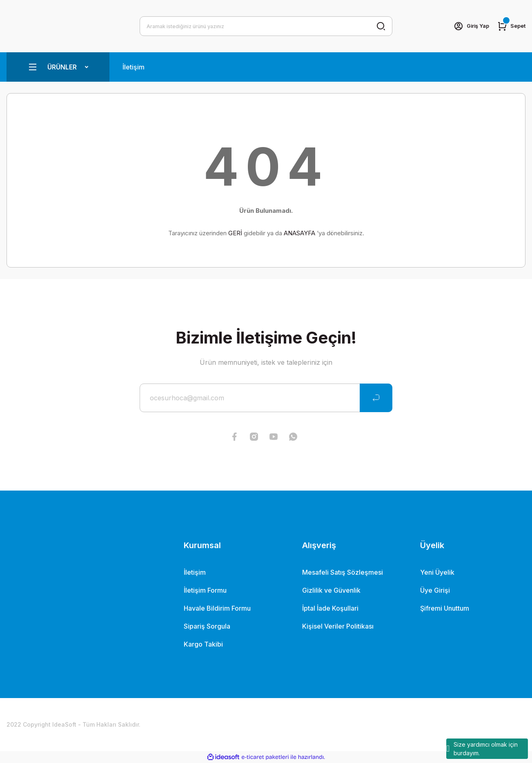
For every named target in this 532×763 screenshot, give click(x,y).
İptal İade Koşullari (330, 608)
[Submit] (376, 398)
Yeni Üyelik (437, 572)
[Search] (266, 26)
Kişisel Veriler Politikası (338, 626)
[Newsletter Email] (266, 398)
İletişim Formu (205, 590)
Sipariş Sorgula (207, 626)
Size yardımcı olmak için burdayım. (482, 749)
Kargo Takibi (203, 644)
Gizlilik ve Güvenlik (331, 590)
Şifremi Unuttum (445, 608)
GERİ (235, 233)
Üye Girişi (435, 590)
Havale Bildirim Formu (217, 608)
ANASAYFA (299, 233)
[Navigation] (58, 67)
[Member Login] (467, 26)
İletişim (134, 67)
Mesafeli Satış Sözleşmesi (343, 572)
